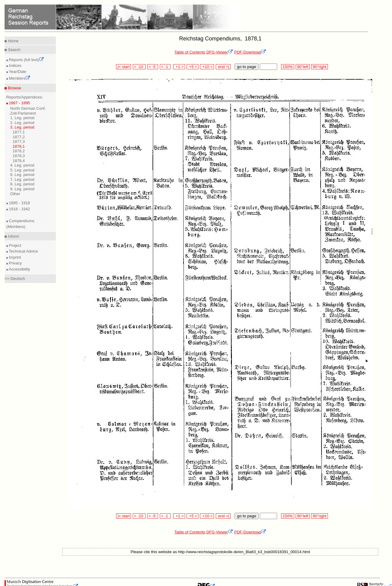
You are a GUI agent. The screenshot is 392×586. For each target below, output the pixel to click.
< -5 (153, 67)
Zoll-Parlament (23, 113)
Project (15, 245)
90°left (303, 67)
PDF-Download (250, 52)
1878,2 (19, 151)
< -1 (165, 67)
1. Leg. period (22, 118)
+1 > (179, 67)
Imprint (14, 257)
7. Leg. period (22, 179)
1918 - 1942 (19, 209)
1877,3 (19, 141)
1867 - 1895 (19, 103)
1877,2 (19, 137)
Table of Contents (190, 52)
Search (14, 50)
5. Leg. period (22, 170)
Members (19, 78)
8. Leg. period (22, 184)
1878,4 (19, 161)
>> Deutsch (15, 279)
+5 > (193, 67)
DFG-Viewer (220, 52)
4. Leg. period (22, 165)
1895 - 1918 (19, 203)
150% (287, 67)
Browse (14, 88)
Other (15, 194)
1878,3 (19, 156)
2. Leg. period (22, 123)
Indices (15, 65)
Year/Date (17, 72)
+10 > (207, 67)
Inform (13, 236)
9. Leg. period (22, 189)
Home (12, 41)
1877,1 (19, 132)
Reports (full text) (26, 60)
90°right (319, 67)
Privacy (15, 263)
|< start (124, 67)
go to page (247, 67)
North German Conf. (28, 108)
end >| (223, 67)
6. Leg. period (22, 175)
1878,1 (19, 146)
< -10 (139, 67)
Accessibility (19, 269)
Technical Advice (23, 251)
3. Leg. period (22, 127)
